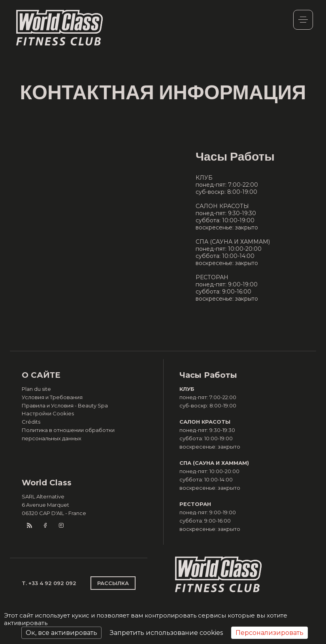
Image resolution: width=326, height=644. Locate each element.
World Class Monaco (60, 28)
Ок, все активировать (61, 633)
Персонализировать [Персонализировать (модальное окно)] (269, 633)
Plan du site (36, 389)
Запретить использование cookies (166, 633)
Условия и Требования (52, 397)
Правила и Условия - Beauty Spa (65, 405)
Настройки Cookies (48, 413)
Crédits (31, 422)
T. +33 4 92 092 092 (49, 583)
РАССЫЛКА (113, 583)
